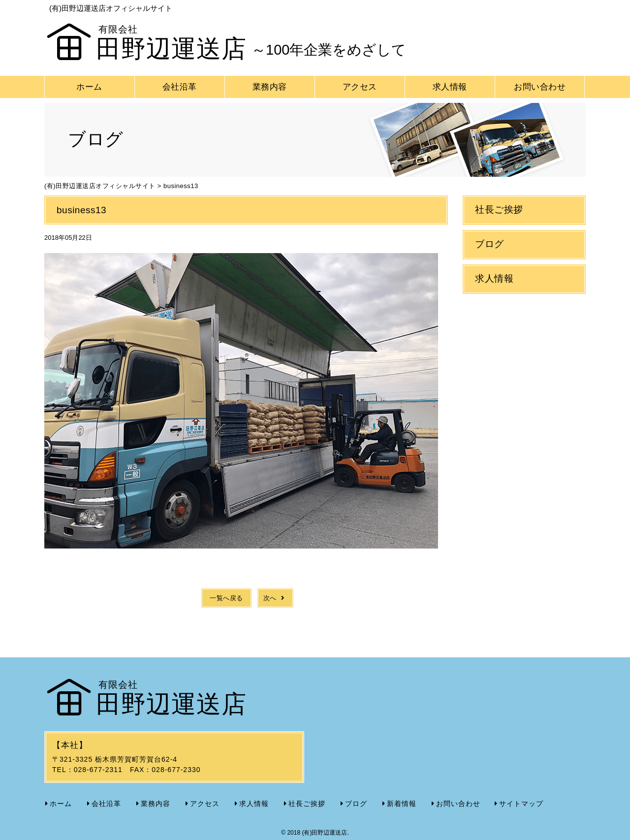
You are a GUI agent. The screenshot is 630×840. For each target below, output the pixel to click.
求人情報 (450, 87)
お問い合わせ (540, 87)
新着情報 (402, 804)
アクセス (360, 87)
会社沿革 (180, 87)
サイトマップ (521, 804)
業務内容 (270, 87)
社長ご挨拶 (499, 210)
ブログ (489, 244)
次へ (275, 598)
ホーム (89, 87)
